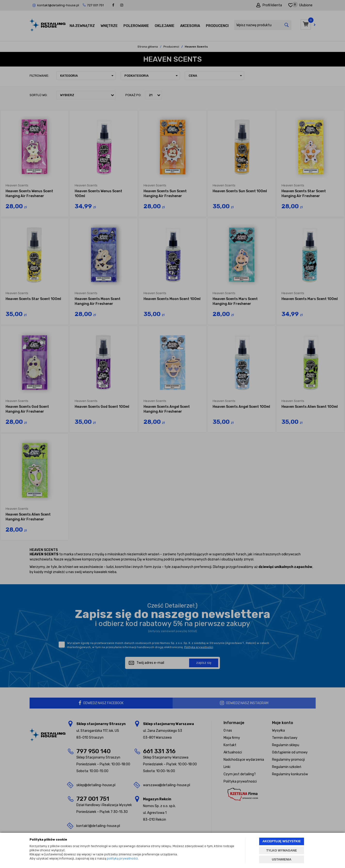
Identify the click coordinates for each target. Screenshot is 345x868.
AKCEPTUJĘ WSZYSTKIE (281, 841)
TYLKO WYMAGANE (281, 850)
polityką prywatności (122, 858)
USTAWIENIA (282, 859)
